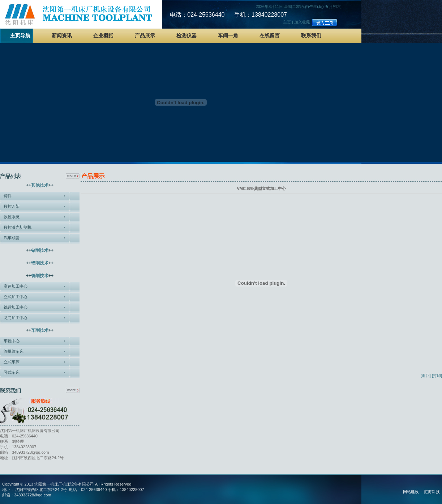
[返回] (426, 376)
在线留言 (270, 36)
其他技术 (40, 185)
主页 (287, 22)
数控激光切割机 (18, 227)
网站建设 (411, 492)
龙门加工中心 (16, 318)
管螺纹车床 (14, 351)
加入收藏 (302, 22)
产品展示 (145, 36)
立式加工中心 (16, 297)
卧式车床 (12, 372)
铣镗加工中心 (16, 307)
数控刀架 (12, 206)
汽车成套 (12, 238)
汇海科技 (432, 492)
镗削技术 (40, 263)
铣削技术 (40, 276)
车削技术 (40, 330)
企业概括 (103, 36)
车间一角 (228, 36)
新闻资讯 (62, 36)
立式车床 (12, 362)
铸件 (8, 196)
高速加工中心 (16, 286)
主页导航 (20, 36)
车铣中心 (12, 341)
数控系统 (12, 217)
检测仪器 (186, 36)
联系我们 (311, 36)
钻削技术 (40, 250)
